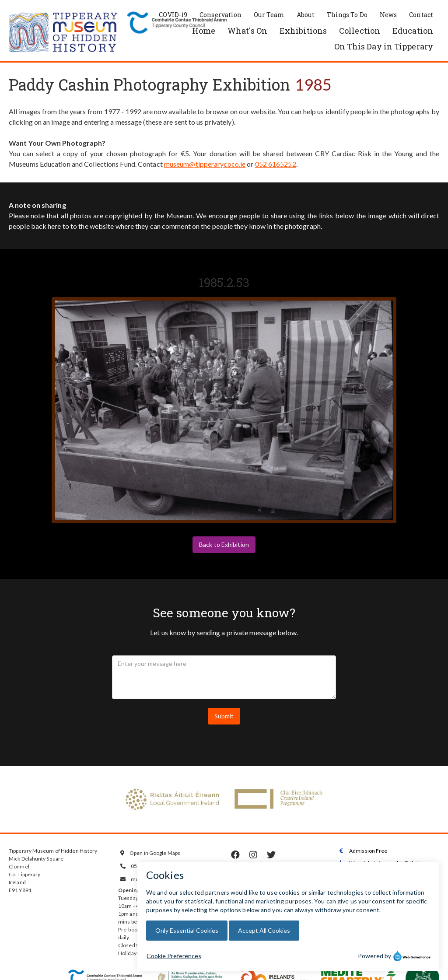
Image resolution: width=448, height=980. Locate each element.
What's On (247, 31)
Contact (421, 15)
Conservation (220, 15)
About (306, 15)
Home (204, 31)
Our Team (269, 15)
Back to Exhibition (224, 544)
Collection (360, 31)
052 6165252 (276, 164)
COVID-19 (173, 15)
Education (413, 31)
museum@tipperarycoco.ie (205, 164)
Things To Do (347, 15)
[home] (63, 33)
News (388, 15)
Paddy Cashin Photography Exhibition (150, 84)
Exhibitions (303, 31)
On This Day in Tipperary (384, 46)
